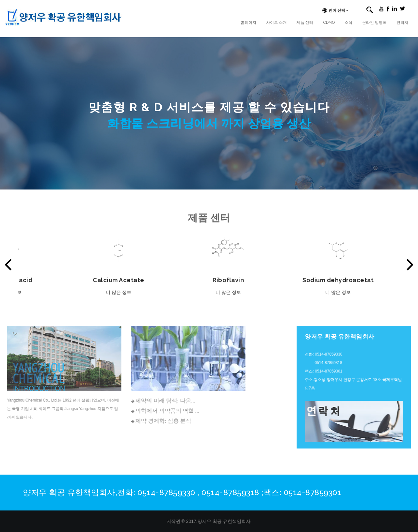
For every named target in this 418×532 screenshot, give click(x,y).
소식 (348, 23)
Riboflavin (230, 280)
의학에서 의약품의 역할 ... (129, 411)
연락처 (402, 23)
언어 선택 (335, 10)
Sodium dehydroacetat (340, 280)
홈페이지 (249, 23)
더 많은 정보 (121, 292)
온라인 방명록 (374, 23)
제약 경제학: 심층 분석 (124, 421)
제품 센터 (305, 23)
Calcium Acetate (121, 280)
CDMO (329, 23)
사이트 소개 (276, 23)
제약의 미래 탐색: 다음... (127, 401)
